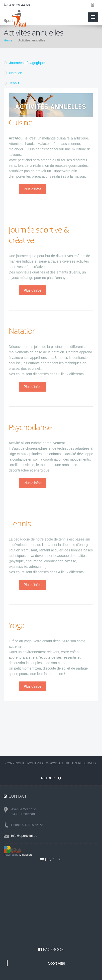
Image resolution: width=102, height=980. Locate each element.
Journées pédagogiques (25, 63)
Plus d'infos (33, 189)
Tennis (11, 83)
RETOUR (51, 778)
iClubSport (25, 855)
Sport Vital (56, 963)
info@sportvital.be (24, 836)
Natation (13, 73)
